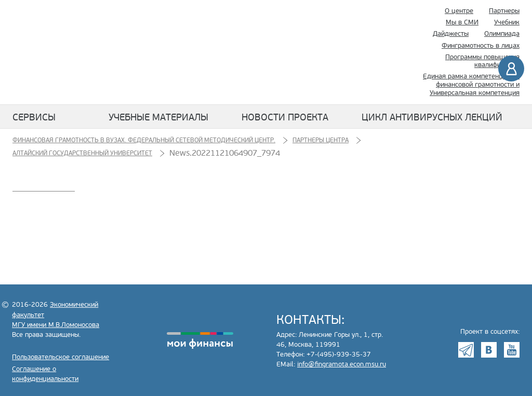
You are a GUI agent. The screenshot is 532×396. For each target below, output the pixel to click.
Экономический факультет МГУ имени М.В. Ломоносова (299, 52)
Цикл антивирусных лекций (432, 117)
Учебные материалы (158, 117)
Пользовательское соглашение (61, 357)
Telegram (466, 350)
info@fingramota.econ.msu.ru (342, 364)
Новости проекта (285, 117)
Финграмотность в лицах (481, 46)
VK (489, 350)
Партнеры (504, 11)
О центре (459, 11)
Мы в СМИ (462, 22)
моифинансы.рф (200, 340)
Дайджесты (451, 34)
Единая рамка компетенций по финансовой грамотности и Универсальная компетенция (471, 84)
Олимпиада (502, 34)
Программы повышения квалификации (482, 61)
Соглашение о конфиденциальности (45, 374)
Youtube (512, 350)
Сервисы (34, 117)
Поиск (384, 52)
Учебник (507, 22)
